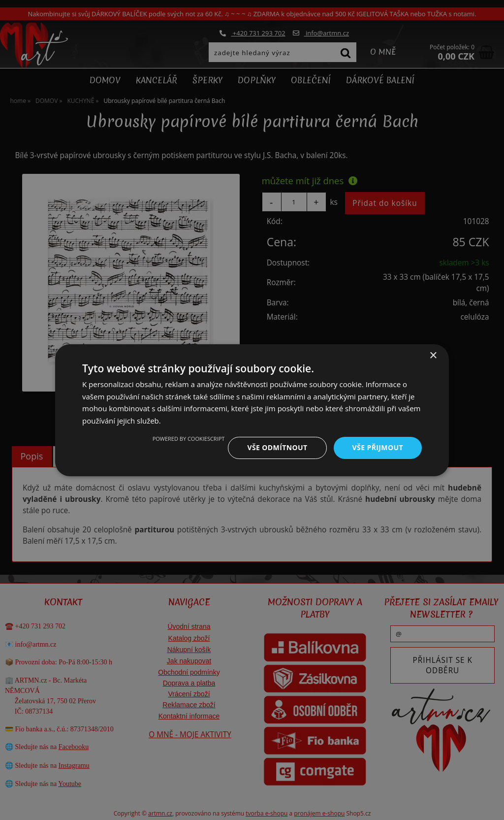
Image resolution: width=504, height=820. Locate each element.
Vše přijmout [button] (378, 447)
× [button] (433, 355)
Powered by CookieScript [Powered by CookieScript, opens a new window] (189, 439)
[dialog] (252, 410)
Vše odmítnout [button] (277, 447)
